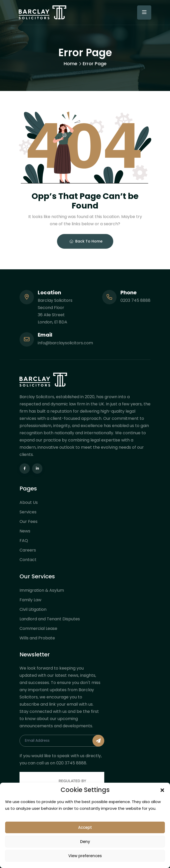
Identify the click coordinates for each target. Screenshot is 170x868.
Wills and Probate (37, 638)
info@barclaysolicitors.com (65, 343)
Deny (85, 842)
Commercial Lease (38, 628)
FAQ (24, 541)
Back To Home (86, 241)
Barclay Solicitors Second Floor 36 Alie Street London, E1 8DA (55, 311)
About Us (29, 502)
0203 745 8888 (135, 300)
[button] (162, 790)
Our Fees (29, 521)
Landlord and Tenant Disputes (50, 619)
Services (28, 512)
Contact (28, 560)
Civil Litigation (33, 609)
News (25, 531)
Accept (85, 827)
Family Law (30, 600)
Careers (28, 550)
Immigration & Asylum (42, 590)
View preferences (85, 856)
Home (70, 64)
